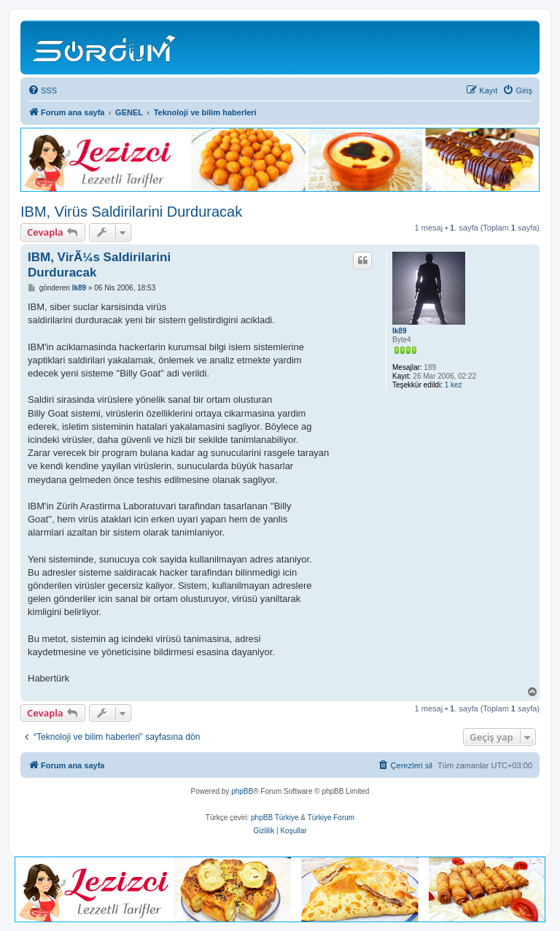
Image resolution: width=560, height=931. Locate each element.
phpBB (242, 791)
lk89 (399, 331)
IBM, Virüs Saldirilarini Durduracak (131, 212)
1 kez (454, 385)
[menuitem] (42, 90)
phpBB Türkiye (275, 818)
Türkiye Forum (331, 818)
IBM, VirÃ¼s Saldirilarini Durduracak (99, 265)
